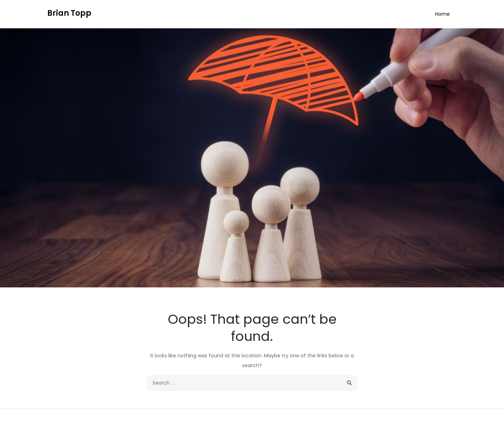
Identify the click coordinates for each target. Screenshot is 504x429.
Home (442, 14)
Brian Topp (69, 13)
